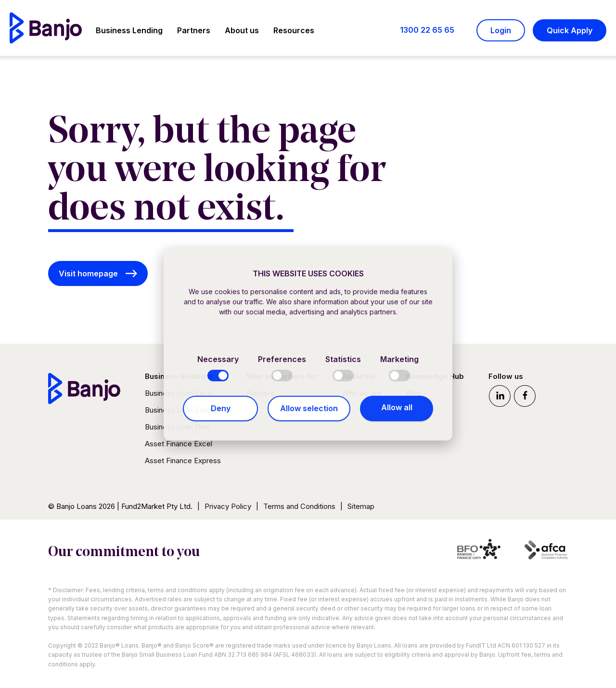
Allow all (397, 407)
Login (501, 30)
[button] (129, 32)
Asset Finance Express (183, 461)
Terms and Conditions (299, 506)
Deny (221, 408)
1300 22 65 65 (427, 30)
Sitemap (361, 506)
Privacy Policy (228, 506)
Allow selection (309, 408)
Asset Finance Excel (179, 444)
